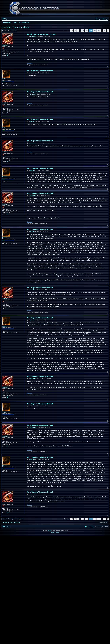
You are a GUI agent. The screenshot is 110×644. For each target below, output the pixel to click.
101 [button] (83, 30)
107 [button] (104, 30)
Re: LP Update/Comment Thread (41, 34)
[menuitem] (5, 19)
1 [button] (78, 30)
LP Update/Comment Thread (16, 27)
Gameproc (30, 63)
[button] (72, 30)
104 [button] (95, 30)
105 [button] (99, 30)
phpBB (49, 531)
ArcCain (4, 79)
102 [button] (87, 30)
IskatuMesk (5, 45)
